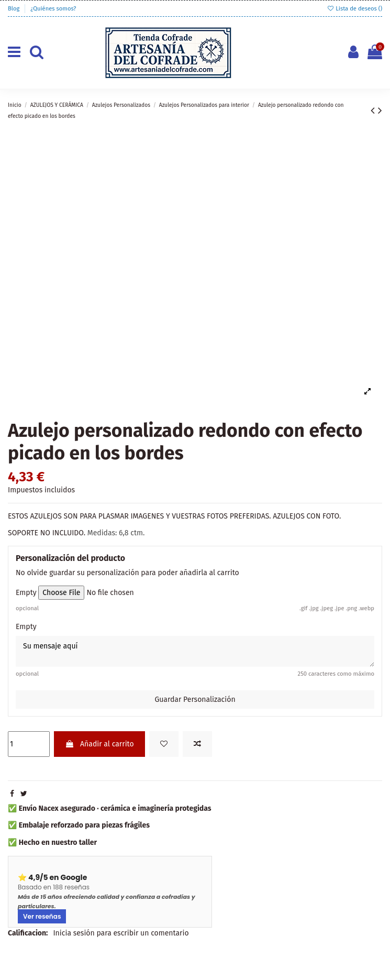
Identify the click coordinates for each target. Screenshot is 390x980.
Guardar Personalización (195, 700)
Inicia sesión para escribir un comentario (121, 933)
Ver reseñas (42, 916)
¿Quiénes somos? (53, 9)
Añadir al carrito (99, 744)
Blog (14, 9)
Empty (26, 593)
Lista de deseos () (354, 9)
